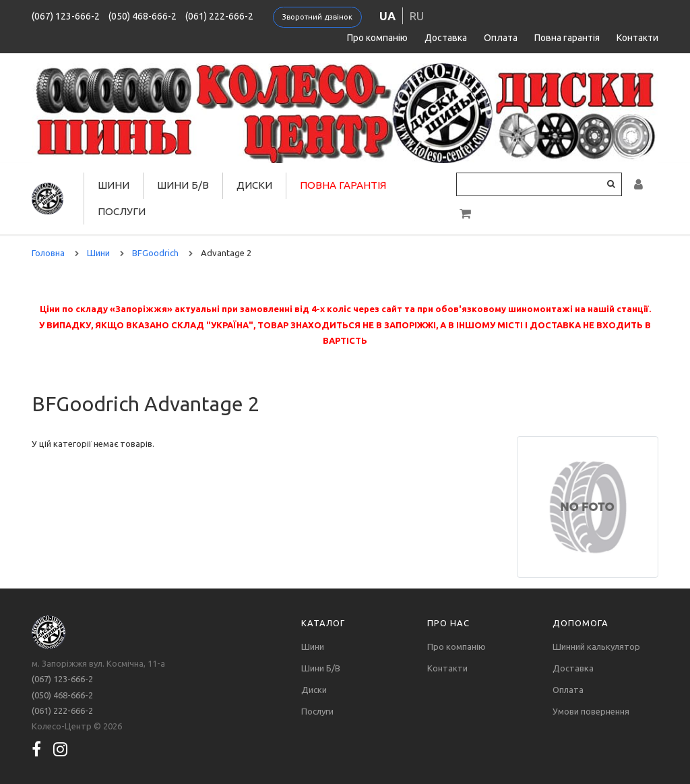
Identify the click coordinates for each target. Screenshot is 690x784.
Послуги (122, 211)
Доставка (446, 38)
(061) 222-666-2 (219, 16)
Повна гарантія (567, 38)
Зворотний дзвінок (317, 17)
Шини (114, 185)
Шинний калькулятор (596, 646)
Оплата (501, 38)
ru (417, 16)
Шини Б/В (183, 185)
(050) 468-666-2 (143, 16)
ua (387, 16)
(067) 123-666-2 (66, 16)
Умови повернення (591, 711)
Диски (254, 185)
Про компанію (377, 38)
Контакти (637, 38)
